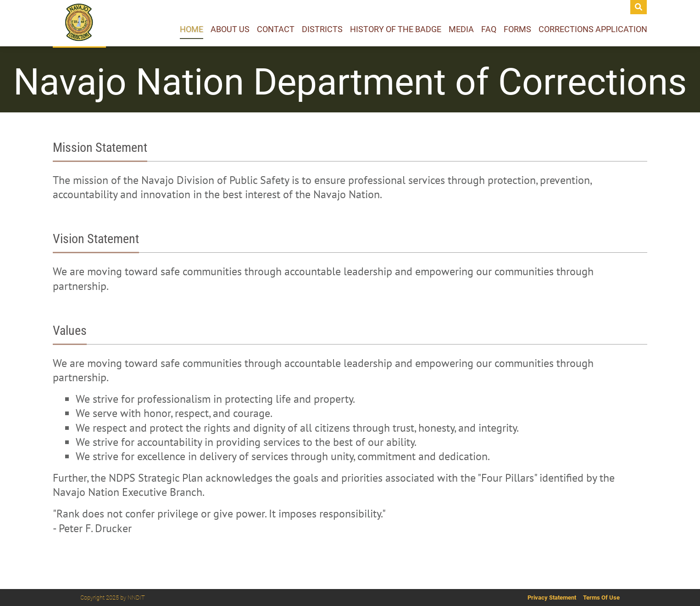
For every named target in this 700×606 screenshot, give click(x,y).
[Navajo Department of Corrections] (79, 23)
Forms (517, 29)
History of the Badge (396, 29)
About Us (230, 29)
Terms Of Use (601, 598)
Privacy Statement (552, 598)
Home (192, 29)
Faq (489, 29)
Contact (276, 29)
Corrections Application (593, 29)
